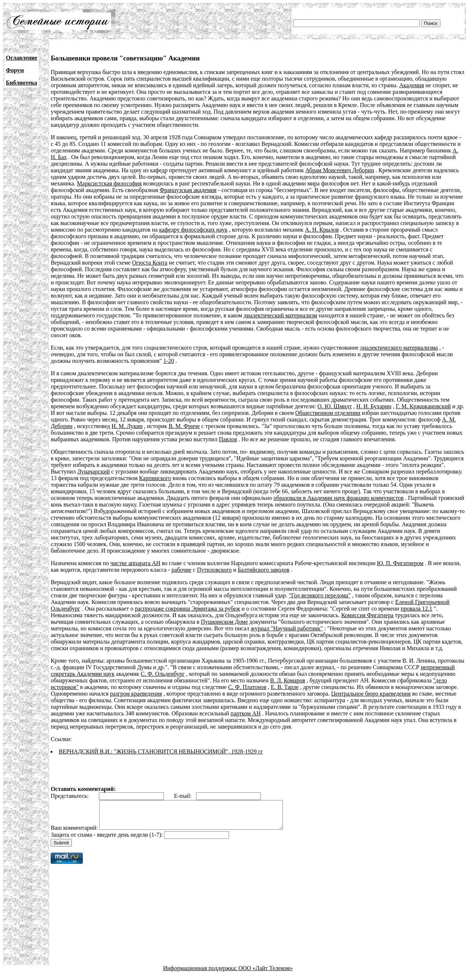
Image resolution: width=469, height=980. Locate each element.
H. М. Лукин (127, 426)
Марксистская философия (109, 183)
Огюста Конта (149, 263)
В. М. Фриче (184, 426)
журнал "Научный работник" (287, 628)
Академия (412, 85)
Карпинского (155, 478)
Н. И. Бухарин (374, 406)
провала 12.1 (417, 609)
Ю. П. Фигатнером (400, 563)
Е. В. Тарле (285, 687)
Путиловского (215, 570)
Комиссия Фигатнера (367, 615)
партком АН (245, 713)
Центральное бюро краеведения (371, 694)
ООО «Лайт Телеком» (266, 974)
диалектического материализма (399, 348)
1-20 (169, 361)
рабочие (182, 570)
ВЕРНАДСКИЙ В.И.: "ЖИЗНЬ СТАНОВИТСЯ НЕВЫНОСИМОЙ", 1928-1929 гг (161, 751)
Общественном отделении (328, 413)
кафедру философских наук (193, 230)
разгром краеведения (136, 694)
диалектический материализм (280, 315)
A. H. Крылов (322, 230)
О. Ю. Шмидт (335, 406)
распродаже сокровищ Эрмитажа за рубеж (187, 609)
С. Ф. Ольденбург (163, 674)
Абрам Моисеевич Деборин (340, 170)
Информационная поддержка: (201, 974)
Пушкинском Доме (224, 622)
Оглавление (22, 58)
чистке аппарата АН (135, 563)
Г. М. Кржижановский (423, 406)
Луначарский (94, 471)
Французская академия (188, 190)
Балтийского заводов (264, 570)
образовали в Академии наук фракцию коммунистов (338, 498)
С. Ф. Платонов (247, 687)
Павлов (228, 439)
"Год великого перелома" (320, 595)
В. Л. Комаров (288, 680)
